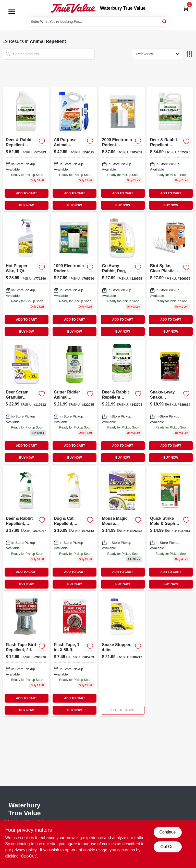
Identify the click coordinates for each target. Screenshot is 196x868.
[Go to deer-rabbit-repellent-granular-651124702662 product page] (122, 402)
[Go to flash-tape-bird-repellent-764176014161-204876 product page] (26, 654)
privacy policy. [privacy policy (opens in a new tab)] (25, 850)
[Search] (165, 21)
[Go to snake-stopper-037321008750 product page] (122, 654)
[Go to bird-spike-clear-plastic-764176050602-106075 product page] (170, 275)
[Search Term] (98, 21)
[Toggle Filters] (189, 54)
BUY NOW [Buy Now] (26, 205)
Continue (167, 832)
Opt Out (167, 847)
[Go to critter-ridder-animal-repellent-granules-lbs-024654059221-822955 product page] (74, 402)
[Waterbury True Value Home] (73, 8)
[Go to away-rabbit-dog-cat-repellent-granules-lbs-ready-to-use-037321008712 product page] (122, 275)
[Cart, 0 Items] (186, 8)
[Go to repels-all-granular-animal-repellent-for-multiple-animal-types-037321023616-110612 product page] (26, 402)
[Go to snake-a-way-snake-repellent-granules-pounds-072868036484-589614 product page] (170, 402)
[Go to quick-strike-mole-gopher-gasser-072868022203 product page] (170, 528)
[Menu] (12, 12)
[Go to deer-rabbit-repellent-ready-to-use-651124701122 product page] (26, 528)
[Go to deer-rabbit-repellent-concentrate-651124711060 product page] (26, 149)
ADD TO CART (27, 193)
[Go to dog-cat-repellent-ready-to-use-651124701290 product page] (74, 528)
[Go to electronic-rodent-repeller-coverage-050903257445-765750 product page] (74, 275)
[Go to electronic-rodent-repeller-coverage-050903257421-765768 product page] (122, 149)
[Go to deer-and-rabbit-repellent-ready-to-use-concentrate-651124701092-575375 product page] (170, 149)
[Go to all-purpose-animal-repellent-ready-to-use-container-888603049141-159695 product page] (74, 149)
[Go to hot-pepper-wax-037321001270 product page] (26, 275)
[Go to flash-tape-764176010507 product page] (74, 654)
